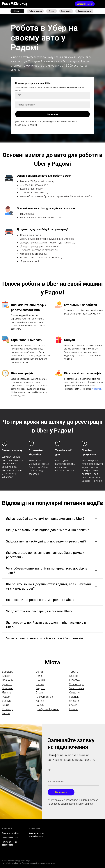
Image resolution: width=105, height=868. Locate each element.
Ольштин (75, 693)
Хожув (40, 705)
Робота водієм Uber (11, 833)
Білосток (75, 680)
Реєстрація (66, 11)
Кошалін (41, 701)
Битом (6, 713)
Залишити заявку (85, 4)
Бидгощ (40, 688)
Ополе (39, 693)
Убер (51, 11)
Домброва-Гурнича (47, 709)
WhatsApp (97, 389)
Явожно (74, 701)
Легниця (7, 693)
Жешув (6, 701)
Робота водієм (35, 11)
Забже (73, 705)
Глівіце (74, 709)
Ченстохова (77, 688)
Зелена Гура (77, 684)
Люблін (40, 680)
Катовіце (7, 709)
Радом (6, 697)
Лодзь (39, 676)
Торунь (74, 672)
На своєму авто (84, 11)
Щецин (40, 684)
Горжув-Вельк (44, 697)
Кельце (74, 676)
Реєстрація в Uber (10, 838)
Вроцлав (7, 688)
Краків (6, 676)
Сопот (39, 672)
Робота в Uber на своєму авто (9, 843)
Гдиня (6, 705)
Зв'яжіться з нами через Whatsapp (37, 835)
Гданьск (7, 684)
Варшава (8, 672)
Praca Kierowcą (15, 4)
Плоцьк (74, 697)
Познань (7, 680)
